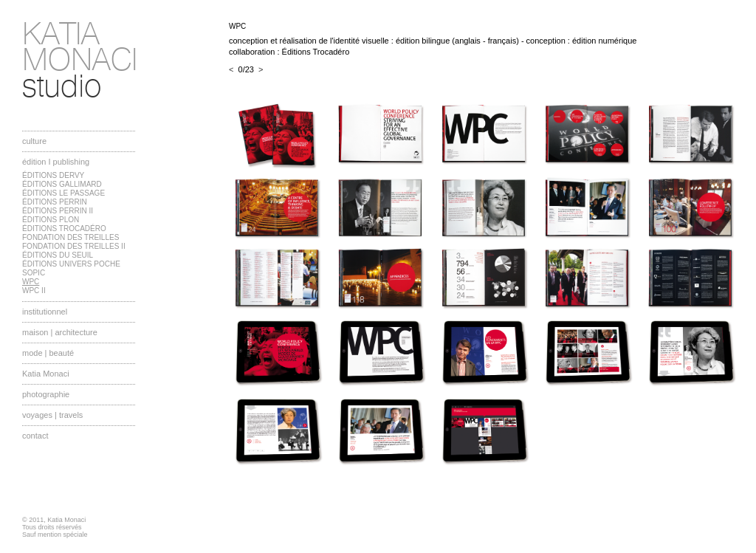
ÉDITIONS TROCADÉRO (64, 229)
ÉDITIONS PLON (51, 220)
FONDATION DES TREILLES (71, 237)
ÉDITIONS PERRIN (55, 202)
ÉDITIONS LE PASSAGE (63, 193)
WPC (31, 282)
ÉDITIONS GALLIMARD (62, 184)
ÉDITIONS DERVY (53, 175)
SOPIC (34, 273)
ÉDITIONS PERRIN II (58, 211)
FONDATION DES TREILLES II (74, 246)
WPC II (34, 291)
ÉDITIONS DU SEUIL (58, 255)
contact (35, 436)
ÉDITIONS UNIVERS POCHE (71, 264)
